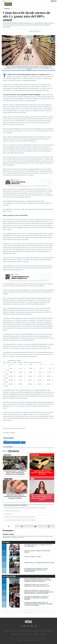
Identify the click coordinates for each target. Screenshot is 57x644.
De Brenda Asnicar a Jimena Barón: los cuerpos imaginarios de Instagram (25, 508)
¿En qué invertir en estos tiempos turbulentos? (20, 278)
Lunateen (36, 634)
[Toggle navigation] (2, 4)
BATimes (43, 634)
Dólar (23, 442)
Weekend (42, 631)
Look (22, 634)
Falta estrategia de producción (18, 183)
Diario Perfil (8, 631)
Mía (31, 634)
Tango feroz (8, 514)
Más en (11, 451)
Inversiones (7, 442)
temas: (5, 441)
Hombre (36, 631)
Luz (26, 634)
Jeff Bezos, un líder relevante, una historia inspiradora (20, 517)
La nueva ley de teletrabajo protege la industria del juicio (21, 520)
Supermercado (16, 442)
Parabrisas (50, 631)
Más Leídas (6, 542)
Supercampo (15, 634)
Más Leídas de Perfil (9, 576)
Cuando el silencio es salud (12, 511)
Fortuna (29, 631)
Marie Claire (22, 631)
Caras (15, 631)
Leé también (16, 180)
